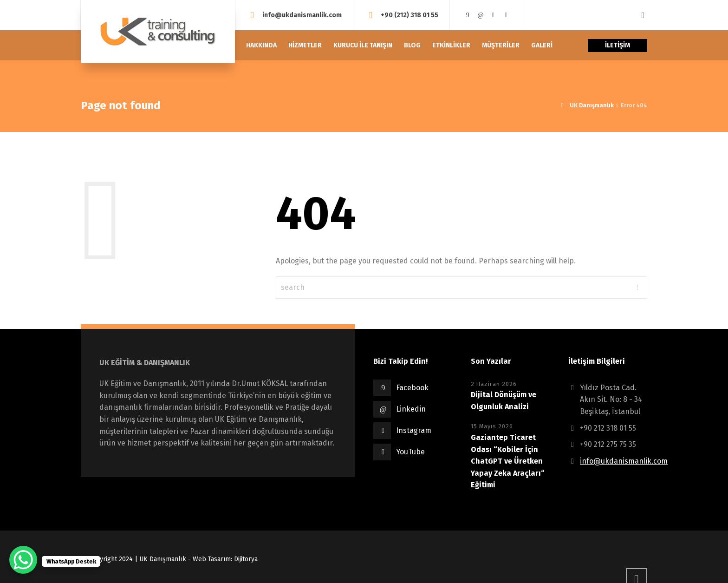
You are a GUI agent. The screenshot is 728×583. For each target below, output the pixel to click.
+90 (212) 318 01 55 (409, 15)
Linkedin (411, 409)
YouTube (410, 452)
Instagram (414, 430)
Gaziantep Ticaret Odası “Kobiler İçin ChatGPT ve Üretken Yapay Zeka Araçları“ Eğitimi (508, 461)
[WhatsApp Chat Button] (23, 560)
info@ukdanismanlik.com (302, 15)
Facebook (412, 388)
